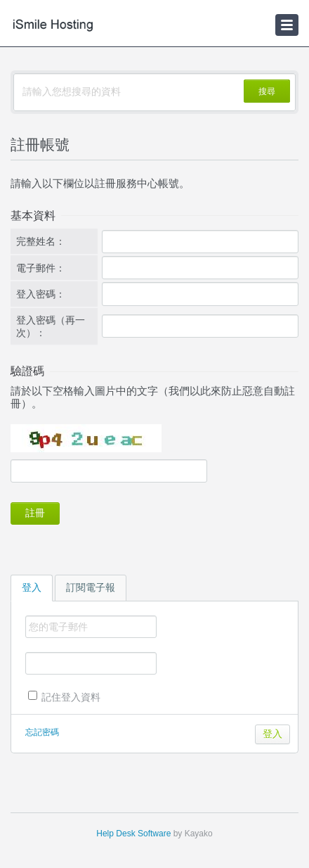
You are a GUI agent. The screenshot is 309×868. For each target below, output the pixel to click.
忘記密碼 (42, 732)
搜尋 (267, 91)
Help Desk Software (133, 834)
